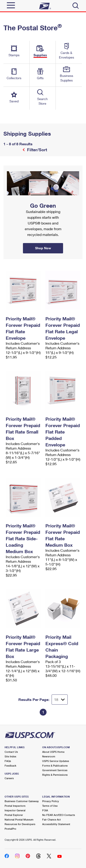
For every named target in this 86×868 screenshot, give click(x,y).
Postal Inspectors (15, 806)
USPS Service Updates (56, 761)
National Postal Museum (19, 819)
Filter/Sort (36, 150)
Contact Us (11, 752)
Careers (9, 778)
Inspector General (15, 810)
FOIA (45, 810)
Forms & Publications (55, 766)
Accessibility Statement (56, 824)
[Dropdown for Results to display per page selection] (60, 700)
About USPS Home (53, 752)
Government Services (55, 770)
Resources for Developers (20, 824)
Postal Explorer (14, 815)
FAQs (8, 761)
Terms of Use (50, 806)
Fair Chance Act (51, 819)
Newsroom (49, 756)
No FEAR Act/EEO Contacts (59, 815)
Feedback (10, 766)
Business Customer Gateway (22, 801)
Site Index (10, 756)
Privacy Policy (51, 801)
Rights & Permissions (55, 775)
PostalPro (10, 829)
